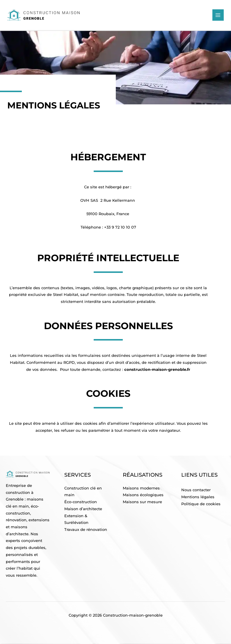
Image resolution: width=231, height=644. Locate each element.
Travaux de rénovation (86, 530)
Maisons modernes (141, 488)
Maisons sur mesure (142, 502)
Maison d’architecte (83, 509)
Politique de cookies (201, 504)
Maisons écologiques (143, 495)
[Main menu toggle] (218, 15)
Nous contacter (196, 490)
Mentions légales (198, 497)
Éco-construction (81, 502)
